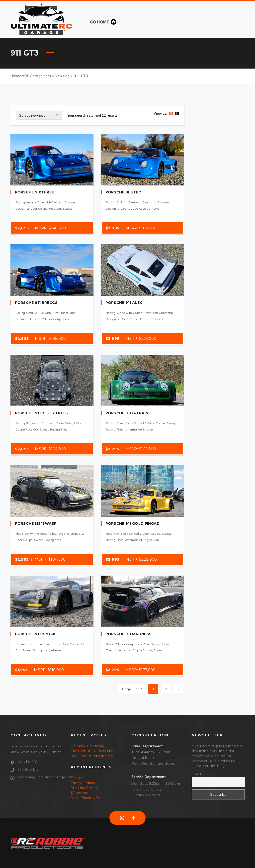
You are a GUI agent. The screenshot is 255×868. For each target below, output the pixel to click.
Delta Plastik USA (85, 798)
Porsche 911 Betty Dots (42, 413)
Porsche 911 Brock (35, 634)
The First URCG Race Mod (93, 751)
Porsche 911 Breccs (36, 303)
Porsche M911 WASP (36, 523)
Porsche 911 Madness (129, 634)
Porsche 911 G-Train (127, 413)
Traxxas (78, 778)
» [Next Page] (178, 689)
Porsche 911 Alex (124, 303)
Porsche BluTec (123, 192)
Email (196, 774)
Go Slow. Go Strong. (88, 746)
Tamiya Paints (83, 783)
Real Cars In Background (92, 756)
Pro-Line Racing (84, 788)
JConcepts (79, 793)
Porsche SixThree (35, 192)
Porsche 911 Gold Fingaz (132, 523)
